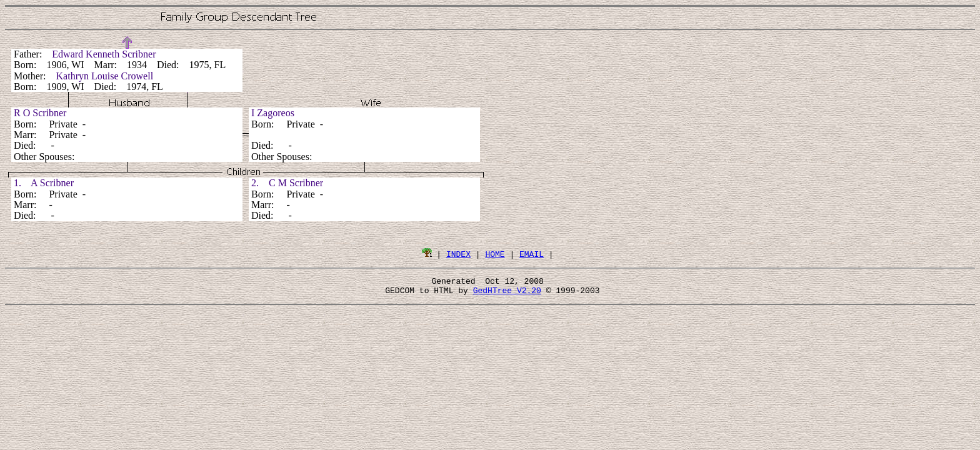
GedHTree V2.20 (507, 294)
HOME (495, 254)
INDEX (458, 254)
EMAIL (532, 254)
